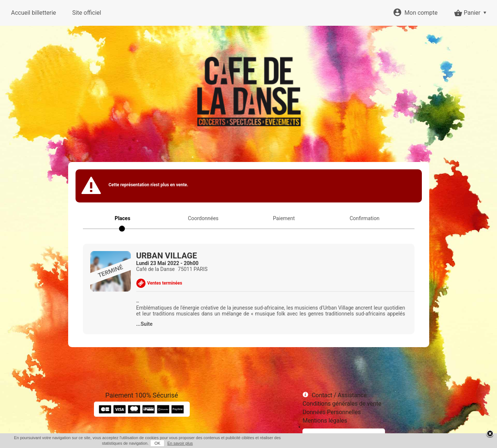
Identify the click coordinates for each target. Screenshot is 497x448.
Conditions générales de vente (342, 404)
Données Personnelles (332, 412)
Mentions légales (325, 421)
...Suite (145, 324)
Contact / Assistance (339, 395)
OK (157, 443)
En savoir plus (180, 443)
